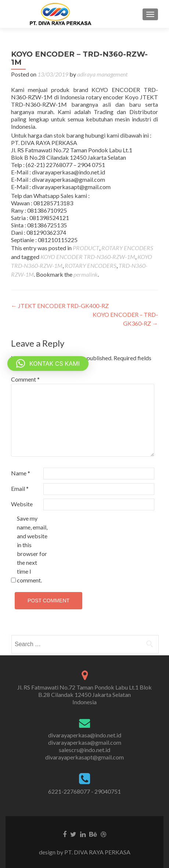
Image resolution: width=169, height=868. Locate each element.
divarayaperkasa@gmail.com (85, 742)
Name (21, 473)
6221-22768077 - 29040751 (84, 791)
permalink (86, 274)
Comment (25, 379)
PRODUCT (86, 248)
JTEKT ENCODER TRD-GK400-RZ (60, 306)
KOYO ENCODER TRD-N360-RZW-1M (88, 257)
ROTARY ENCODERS (127, 248)
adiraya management (102, 74)
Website (22, 504)
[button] (48, 364)
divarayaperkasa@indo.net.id (85, 735)
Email (20, 488)
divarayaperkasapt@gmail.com (84, 757)
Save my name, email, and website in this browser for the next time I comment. (32, 549)
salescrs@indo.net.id (84, 750)
